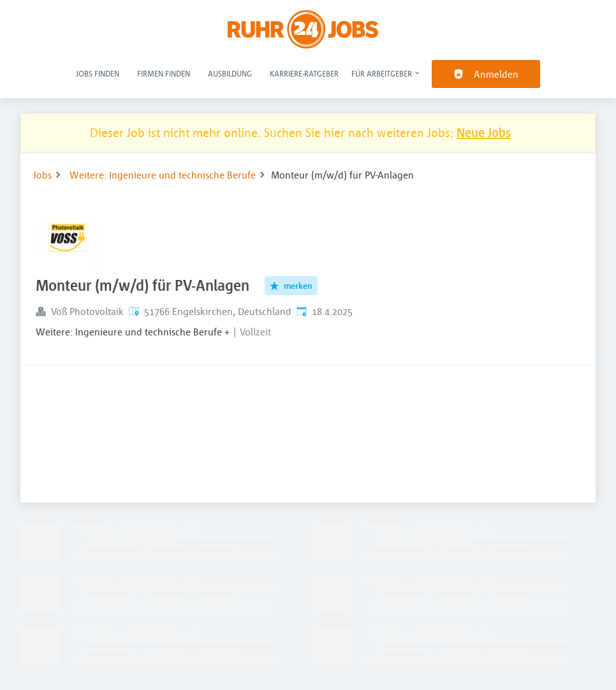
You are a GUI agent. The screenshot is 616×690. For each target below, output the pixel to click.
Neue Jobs (484, 132)
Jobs (42, 175)
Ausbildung (230, 73)
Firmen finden (164, 73)
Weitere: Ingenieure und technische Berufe (163, 175)
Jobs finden (98, 73)
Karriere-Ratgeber (304, 73)
